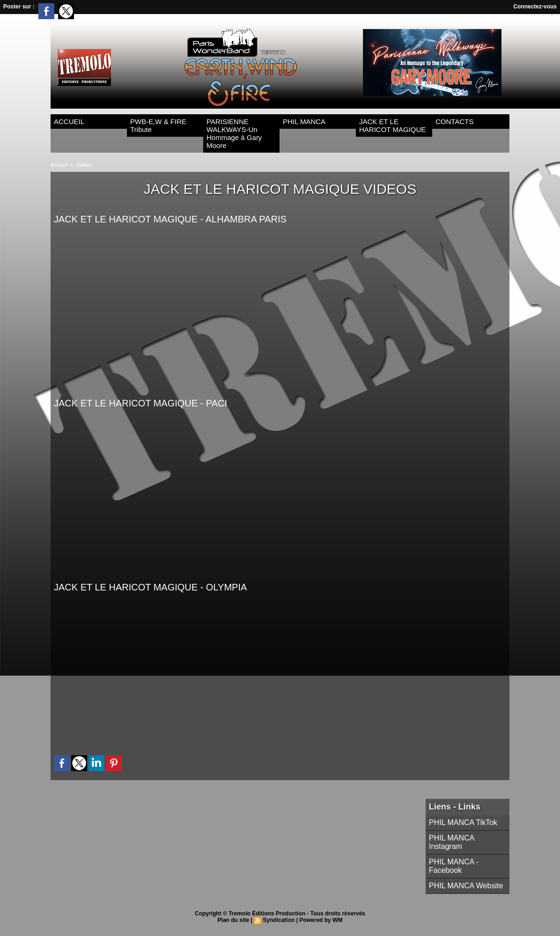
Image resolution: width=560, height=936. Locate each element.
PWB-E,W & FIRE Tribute (158, 125)
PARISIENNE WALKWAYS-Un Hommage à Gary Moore (234, 133)
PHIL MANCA (304, 122)
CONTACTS (454, 122)
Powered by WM (321, 920)
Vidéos (84, 165)
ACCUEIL (69, 122)
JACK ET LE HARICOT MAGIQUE (392, 125)
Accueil (59, 165)
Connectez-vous (535, 7)
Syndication (279, 920)
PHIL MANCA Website (466, 886)
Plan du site (233, 920)
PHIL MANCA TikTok (463, 822)
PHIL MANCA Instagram (451, 842)
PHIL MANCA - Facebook (454, 866)
